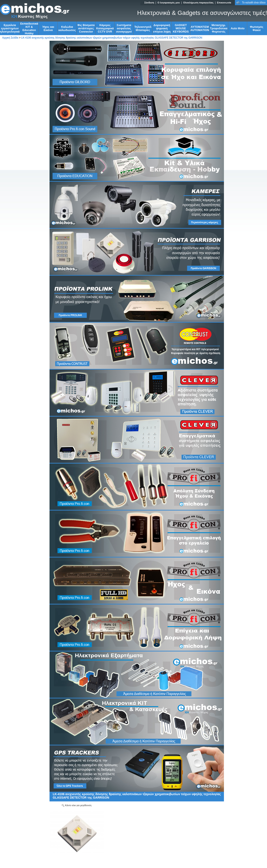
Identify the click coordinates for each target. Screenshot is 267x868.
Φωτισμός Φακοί (256, 28)
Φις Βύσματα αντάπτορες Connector (86, 28)
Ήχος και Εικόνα (48, 28)
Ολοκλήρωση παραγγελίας (198, 3)
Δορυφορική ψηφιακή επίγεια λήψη (162, 28)
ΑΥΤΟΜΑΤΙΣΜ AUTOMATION (200, 28)
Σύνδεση (149, 3)
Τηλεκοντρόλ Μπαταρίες (143, 28)
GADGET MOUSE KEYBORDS (181, 28)
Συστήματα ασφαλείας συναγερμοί (124, 28)
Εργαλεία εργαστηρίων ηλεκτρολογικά (10, 28)
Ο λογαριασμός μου (168, 3)
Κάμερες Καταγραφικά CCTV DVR (105, 28)
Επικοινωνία (224, 3)
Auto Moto (238, 28)
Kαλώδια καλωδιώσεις (67, 28)
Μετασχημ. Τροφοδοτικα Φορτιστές (219, 28)
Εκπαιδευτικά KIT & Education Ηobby (29, 28)
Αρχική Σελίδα (10, 38)
